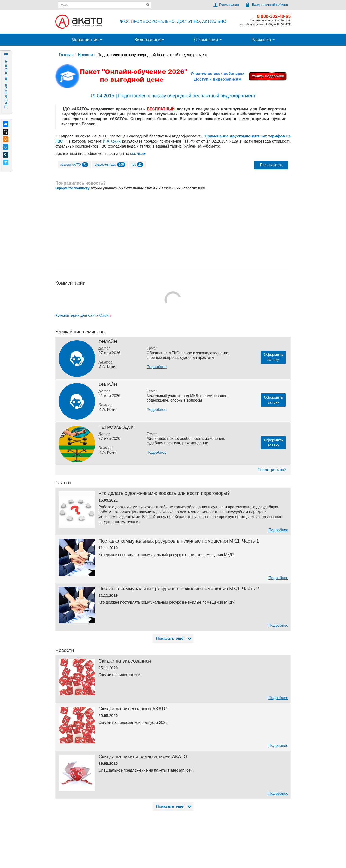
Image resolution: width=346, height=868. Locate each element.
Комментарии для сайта (83, 315)
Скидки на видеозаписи (125, 661)
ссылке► (138, 153)
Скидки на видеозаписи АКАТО (133, 709)
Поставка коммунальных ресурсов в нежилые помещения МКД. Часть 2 (179, 589)
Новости (86, 55)
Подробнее (157, 367)
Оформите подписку (72, 188)
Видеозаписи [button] (149, 40)
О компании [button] (208, 40)
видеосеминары (110, 165)
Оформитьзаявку (273, 357)
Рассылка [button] (263, 40)
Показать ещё (174, 638)
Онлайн (108, 342)
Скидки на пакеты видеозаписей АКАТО (143, 756)
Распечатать (271, 165)
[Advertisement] (173, 230)
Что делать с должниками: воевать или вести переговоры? (164, 493)
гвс (138, 165)
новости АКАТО (74, 165)
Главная (66, 55)
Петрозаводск (116, 427)
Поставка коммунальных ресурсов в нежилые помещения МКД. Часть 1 (179, 541)
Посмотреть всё (272, 470)
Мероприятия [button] (87, 40)
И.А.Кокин (112, 141)
